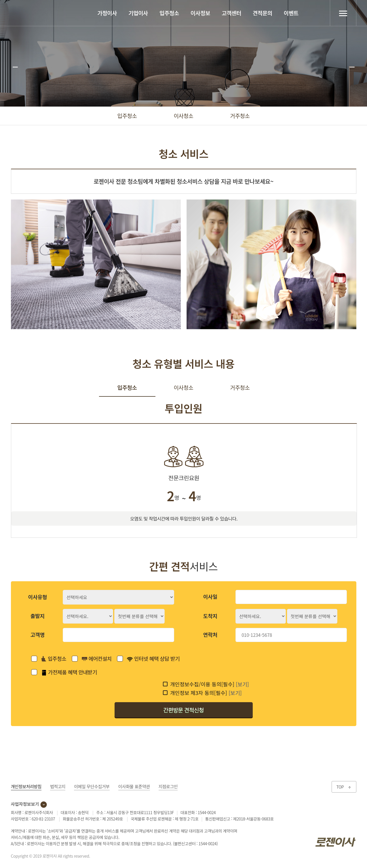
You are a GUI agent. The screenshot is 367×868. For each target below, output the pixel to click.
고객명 (38, 635)
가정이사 (107, 13)
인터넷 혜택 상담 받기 (153, 658)
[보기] (242, 684)
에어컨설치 (97, 659)
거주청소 (240, 116)
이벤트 (291, 13)
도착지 (210, 616)
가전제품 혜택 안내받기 (69, 672)
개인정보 (26, 786)
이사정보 (200, 13)
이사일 (210, 597)
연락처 (210, 635)
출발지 (38, 616)
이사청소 (184, 116)
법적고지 (58, 786)
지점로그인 (168, 786)
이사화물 (134, 786)
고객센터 (231, 13)
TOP (344, 787)
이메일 (92, 786)
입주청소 (169, 13)
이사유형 (37, 597)
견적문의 (263, 13)
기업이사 (138, 13)
